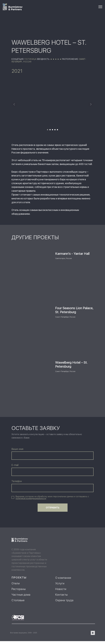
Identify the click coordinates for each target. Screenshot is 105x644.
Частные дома (21, 595)
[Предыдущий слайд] (14, 104)
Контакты (61, 595)
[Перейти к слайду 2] (50, 130)
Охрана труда (64, 600)
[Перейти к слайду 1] (48, 130)
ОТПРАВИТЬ (53, 508)
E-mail (15, 465)
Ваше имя (17, 449)
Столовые (18, 600)
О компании (63, 578)
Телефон (17, 481)
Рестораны (19, 589)
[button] (31, 498)
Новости (61, 589)
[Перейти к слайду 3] (52, 130)
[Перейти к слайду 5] (57, 130)
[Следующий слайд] (91, 104)
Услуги (60, 583)
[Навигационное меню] (100, 7)
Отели (16, 583)
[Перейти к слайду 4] (55, 130)
